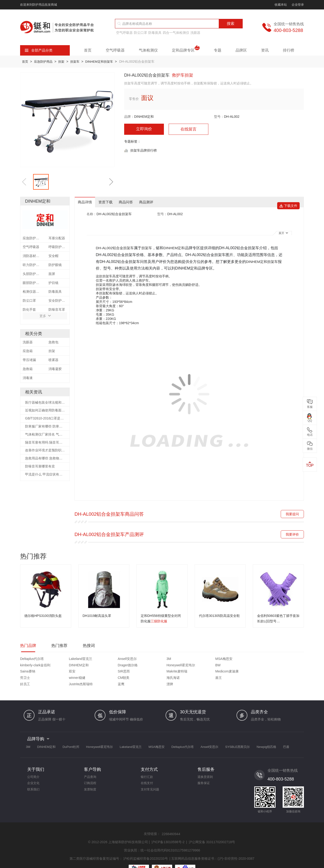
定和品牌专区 (186, 50)
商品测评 (153, 202)
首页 (88, 50)
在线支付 (147, 773)
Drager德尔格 (281, 660)
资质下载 (108, 202)
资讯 (265, 50)
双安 (131, 667)
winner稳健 (28, 673)
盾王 (131, 673)
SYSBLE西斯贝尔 (270, 736)
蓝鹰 (238, 673)
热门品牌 (29, 647)
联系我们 (34, 780)
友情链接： (152, 823)
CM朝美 (62, 673)
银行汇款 (147, 766)
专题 (218, 50)
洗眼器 (195, 33)
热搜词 (91, 647)
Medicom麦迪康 (247, 667)
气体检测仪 (148, 50)
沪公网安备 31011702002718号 (212, 831)
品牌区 (241, 50)
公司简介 (34, 766)
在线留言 (188, 130)
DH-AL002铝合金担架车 (116, 248)
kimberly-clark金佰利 (214, 660)
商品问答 (130, 202)
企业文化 (34, 773)
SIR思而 (169, 667)
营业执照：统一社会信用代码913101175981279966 (162, 838)
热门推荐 (61, 647)
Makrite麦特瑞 (209, 667)
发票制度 (91, 780)
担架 (66, 61)
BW (59, 667)
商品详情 (86, 202)
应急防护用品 (46, 61)
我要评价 (292, 535)
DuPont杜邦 (79, 736)
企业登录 (298, 5)
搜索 (231, 24)
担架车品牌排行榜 (144, 151)
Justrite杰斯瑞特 (211, 673)
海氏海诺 (98, 673)
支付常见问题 (151, 780)
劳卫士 (276, 667)
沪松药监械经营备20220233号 (145, 846)
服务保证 (204, 773)
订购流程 (91, 773)
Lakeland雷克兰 (68, 660)
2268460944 (171, 823)
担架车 (81, 61)
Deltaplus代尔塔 (32, 660)
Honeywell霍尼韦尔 (34, 667)
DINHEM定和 (144, 117)
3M (130, 660)
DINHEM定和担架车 (107, 61)
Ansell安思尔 (101, 660)
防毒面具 (155, 33)
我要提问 (292, 515)
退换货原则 (206, 766)
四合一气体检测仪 (176, 33)
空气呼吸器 (124, 33)
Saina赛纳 (99, 667)
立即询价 (144, 129)
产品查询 (91, 766)
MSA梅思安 (172, 660)
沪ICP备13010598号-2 (168, 831)
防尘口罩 (140, 33)
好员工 (168, 673)
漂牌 (274, 673)
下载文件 (290, 202)
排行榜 (289, 50)
